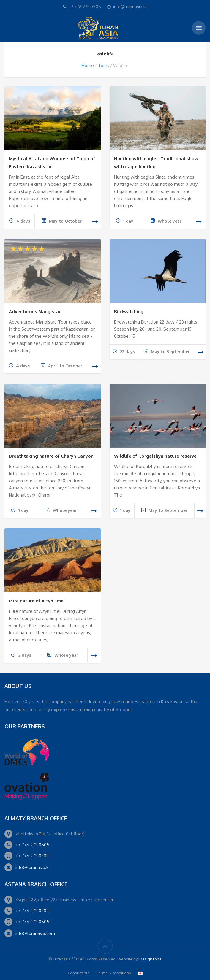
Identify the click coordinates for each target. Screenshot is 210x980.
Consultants (79, 973)
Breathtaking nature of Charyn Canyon (51, 456)
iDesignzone (150, 959)
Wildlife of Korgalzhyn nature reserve (155, 456)
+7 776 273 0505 (32, 845)
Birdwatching (129, 311)
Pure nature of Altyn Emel (37, 601)
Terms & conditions (114, 973)
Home (88, 65)
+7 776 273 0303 (32, 856)
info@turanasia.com (35, 933)
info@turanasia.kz (33, 867)
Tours (104, 65)
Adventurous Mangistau (35, 311)
